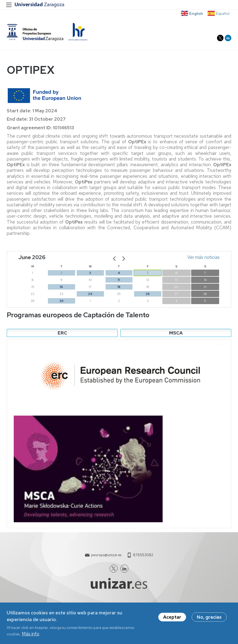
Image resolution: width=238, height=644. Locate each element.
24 (90, 295)
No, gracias (209, 617)
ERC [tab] (62, 334)
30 (62, 302)
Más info (31, 634)
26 (148, 295)
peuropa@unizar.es (106, 556)
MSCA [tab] (176, 334)
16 (61, 288)
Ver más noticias (204, 258)
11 (119, 281)
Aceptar (172, 617)
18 (119, 288)
